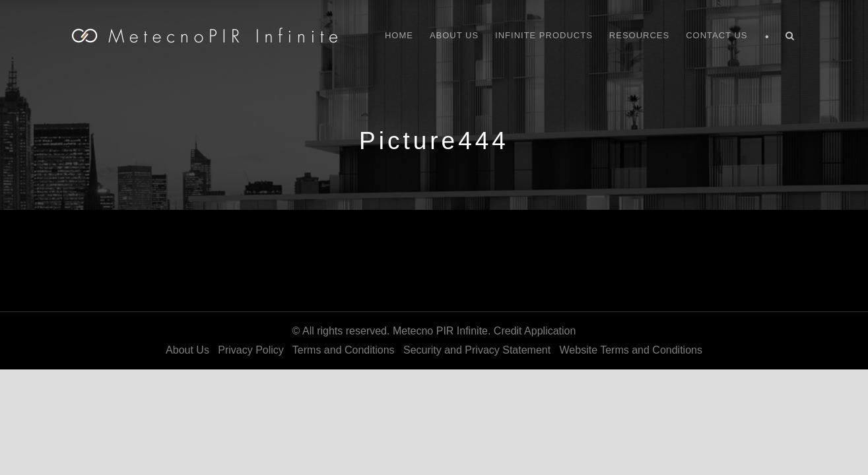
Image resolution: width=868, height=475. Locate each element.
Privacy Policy (251, 350)
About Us (454, 35)
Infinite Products (544, 35)
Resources (639, 35)
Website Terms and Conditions (631, 350)
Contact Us (717, 35)
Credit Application (535, 331)
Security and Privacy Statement (477, 350)
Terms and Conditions (344, 350)
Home (399, 35)
